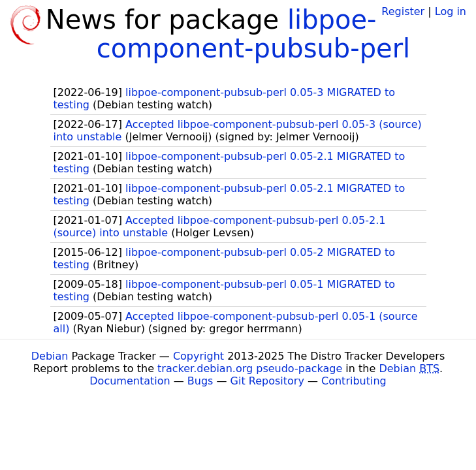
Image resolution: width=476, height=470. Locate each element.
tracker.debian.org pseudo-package (250, 368)
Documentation (130, 381)
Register (403, 11)
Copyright (198, 356)
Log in (451, 11)
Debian (50, 356)
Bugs (200, 381)
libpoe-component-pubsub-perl (253, 34)
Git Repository (267, 381)
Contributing (354, 381)
